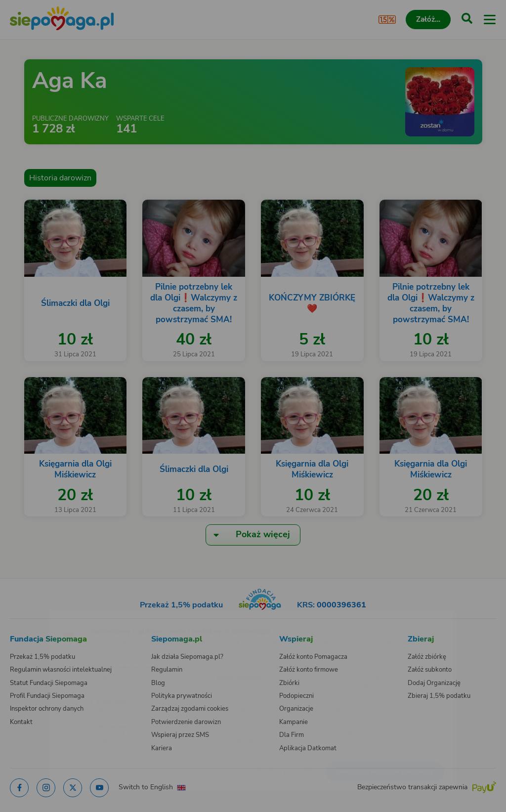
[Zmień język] (28, 617)
